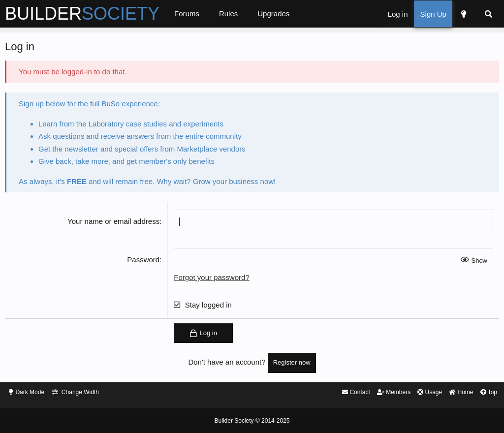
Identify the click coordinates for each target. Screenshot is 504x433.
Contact (330, 393)
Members (371, 393)
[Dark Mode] (447, 14)
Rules (244, 14)
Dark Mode (48, 393)
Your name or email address (120, 224)
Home (443, 393)
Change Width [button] (100, 393)
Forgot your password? (218, 280)
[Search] (473, 14)
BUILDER (98, 14)
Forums (203, 14)
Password (150, 262)
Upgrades (289, 14)
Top (472, 393)
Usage (409, 393)
